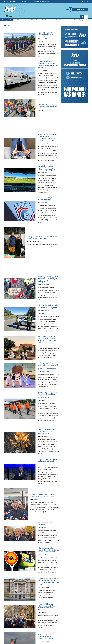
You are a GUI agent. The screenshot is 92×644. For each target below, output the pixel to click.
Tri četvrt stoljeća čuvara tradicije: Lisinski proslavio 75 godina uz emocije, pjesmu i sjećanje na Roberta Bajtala (47, 419)
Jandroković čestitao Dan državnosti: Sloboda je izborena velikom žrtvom (42, 569)
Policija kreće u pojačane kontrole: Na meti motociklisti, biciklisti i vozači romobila (48, 629)
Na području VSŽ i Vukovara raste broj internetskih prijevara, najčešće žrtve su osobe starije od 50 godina (48, 152)
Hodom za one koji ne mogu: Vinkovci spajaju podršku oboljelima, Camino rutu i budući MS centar (48, 456)
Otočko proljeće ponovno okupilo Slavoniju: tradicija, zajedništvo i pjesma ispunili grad (47, 386)
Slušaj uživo (80, 9)
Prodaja (46, 2)
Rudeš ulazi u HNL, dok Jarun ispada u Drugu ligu (47, 224)
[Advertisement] (32, 137)
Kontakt (37, 2)
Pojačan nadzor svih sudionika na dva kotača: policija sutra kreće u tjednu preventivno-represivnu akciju (48, 347)
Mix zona (39, 122)
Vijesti (39, 80)
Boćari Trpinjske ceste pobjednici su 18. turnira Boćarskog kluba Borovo (31, 20)
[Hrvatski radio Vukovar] (10, 9)
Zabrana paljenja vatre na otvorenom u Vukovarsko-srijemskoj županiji (48, 499)
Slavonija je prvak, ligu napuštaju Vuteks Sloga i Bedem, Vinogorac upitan (48, 189)
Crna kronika (40, 161)
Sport (39, 44)
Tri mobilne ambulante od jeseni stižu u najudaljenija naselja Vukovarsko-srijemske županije (47, 72)
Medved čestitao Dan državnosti (48, 599)
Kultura (39, 429)
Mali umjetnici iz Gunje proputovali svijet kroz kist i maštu (48, 116)
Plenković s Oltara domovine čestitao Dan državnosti (46, 532)
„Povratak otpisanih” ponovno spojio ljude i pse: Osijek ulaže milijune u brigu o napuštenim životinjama (48, 310)
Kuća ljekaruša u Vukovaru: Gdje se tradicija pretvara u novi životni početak (42, 265)
